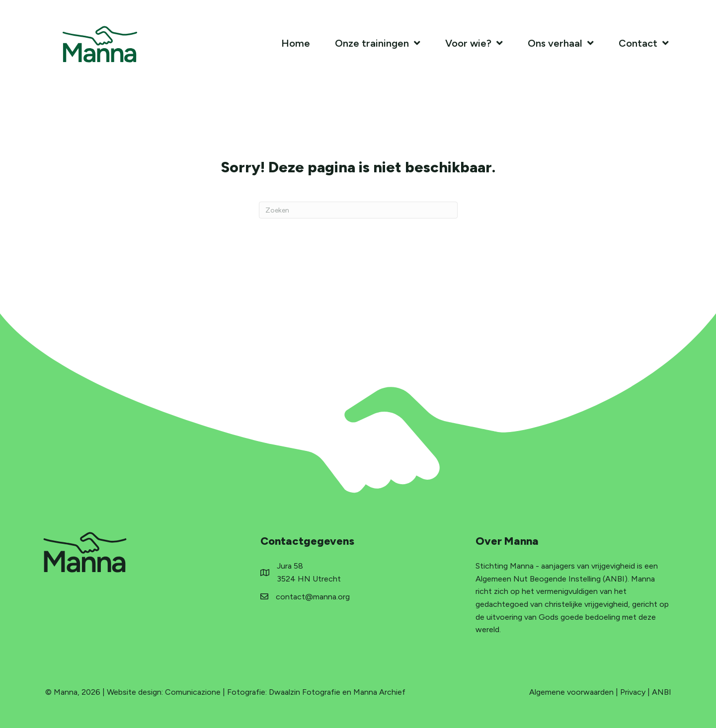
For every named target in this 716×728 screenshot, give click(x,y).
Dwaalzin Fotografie (305, 692)
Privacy (633, 692)
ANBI (662, 692)
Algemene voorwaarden (571, 692)
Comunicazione (193, 692)
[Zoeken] (358, 210)
